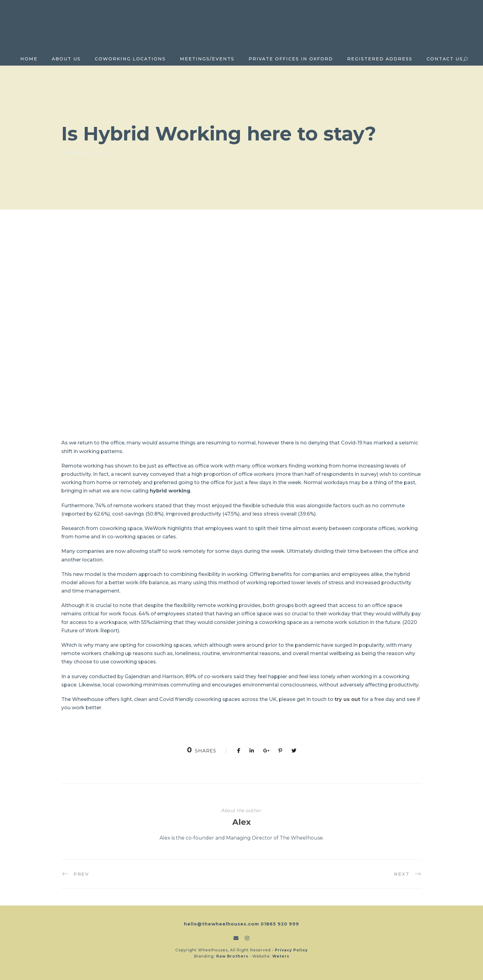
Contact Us (445, 59)
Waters (281, 956)
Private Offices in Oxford (291, 59)
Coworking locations (130, 59)
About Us (66, 59)
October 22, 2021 (85, 153)
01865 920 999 (280, 924)
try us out (347, 699)
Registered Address (380, 59)
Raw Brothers (232, 956)
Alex (241, 822)
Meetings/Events (207, 59)
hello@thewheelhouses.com (221, 924)
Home (29, 59)
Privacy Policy (291, 950)
